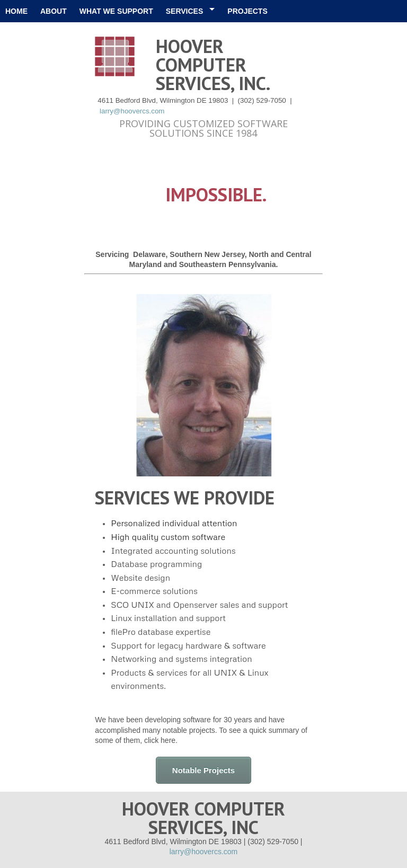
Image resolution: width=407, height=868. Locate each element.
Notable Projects (203, 770)
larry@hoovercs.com (132, 111)
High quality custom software (168, 537)
